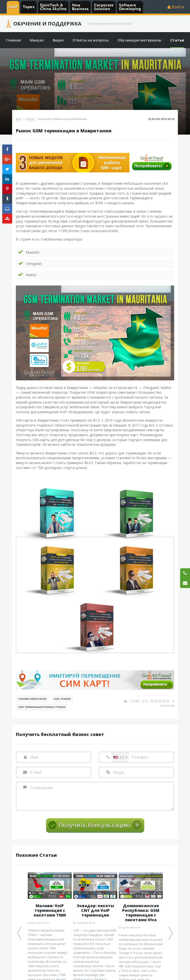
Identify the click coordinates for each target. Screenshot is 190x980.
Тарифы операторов (32, 699)
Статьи (30, 119)
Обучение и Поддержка (47, 24)
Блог (19, 119)
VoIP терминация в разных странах (42, 707)
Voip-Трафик (62, 699)
